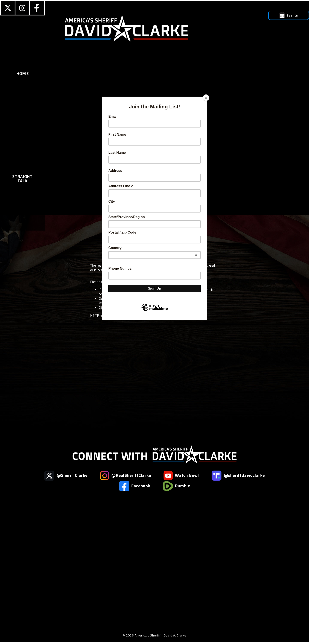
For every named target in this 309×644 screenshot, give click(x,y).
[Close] (206, 98)
